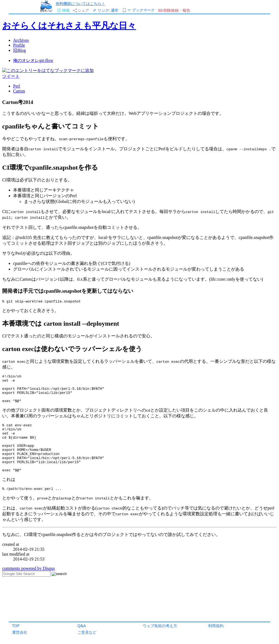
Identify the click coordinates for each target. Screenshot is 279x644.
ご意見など (87, 632)
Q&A (82, 626)
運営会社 (20, 632)
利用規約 (216, 626)
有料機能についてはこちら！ (80, 3)
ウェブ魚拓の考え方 (160, 626)
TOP (16, 626)
